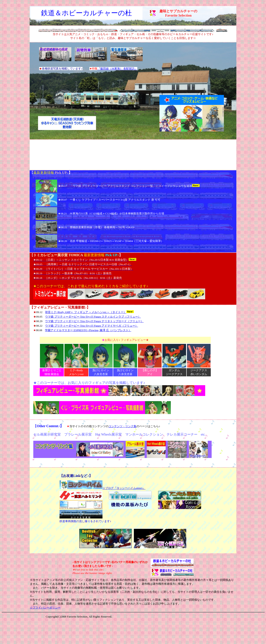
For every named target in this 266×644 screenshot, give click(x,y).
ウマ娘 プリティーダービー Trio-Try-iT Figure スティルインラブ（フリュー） (93, 317)
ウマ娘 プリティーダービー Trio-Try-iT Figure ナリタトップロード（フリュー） (94, 321)
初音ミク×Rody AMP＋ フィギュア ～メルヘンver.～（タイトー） (86, 312)
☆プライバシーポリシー (45, 608)
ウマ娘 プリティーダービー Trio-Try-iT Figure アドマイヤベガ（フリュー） (92, 326)
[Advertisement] (133, 155)
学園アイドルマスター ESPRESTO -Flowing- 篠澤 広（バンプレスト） (88, 330)
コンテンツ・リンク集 (122, 426)
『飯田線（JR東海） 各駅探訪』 (118, 69)
